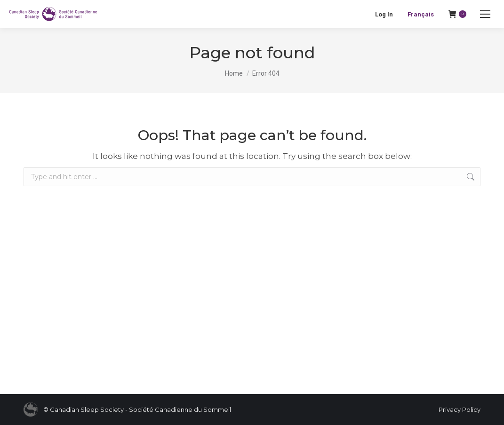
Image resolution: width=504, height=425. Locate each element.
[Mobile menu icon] (485, 14)
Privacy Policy (460, 409)
